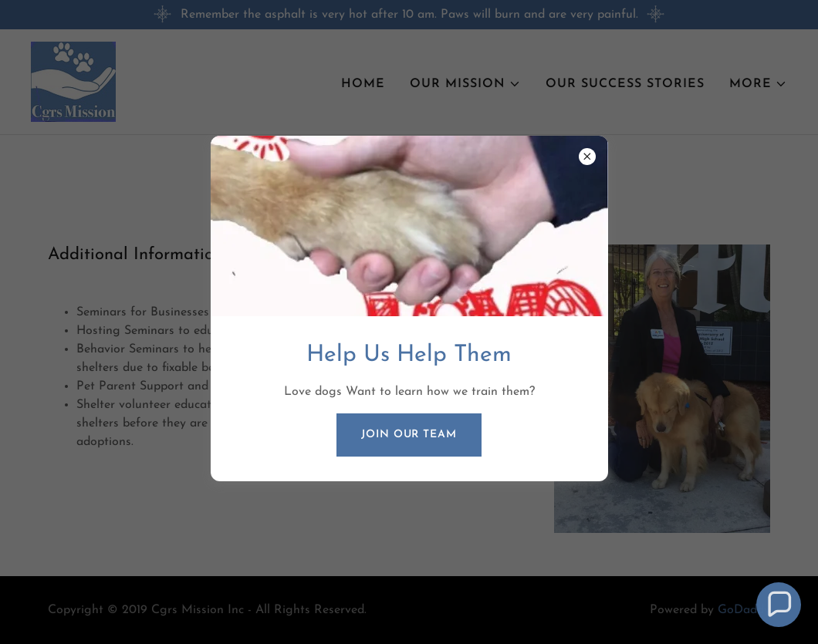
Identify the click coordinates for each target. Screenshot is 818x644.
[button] (779, 605)
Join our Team (409, 435)
